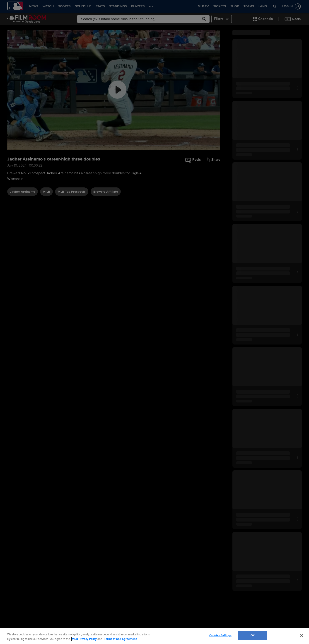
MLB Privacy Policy (84, 639)
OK (253, 635)
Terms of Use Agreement (120, 639)
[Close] (302, 635)
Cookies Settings (220, 635)
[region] (154, 636)
